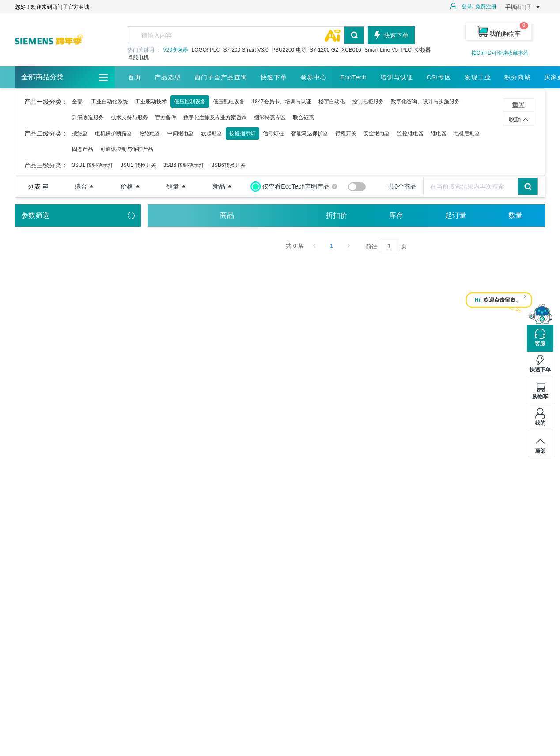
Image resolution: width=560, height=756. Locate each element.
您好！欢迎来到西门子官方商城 (52, 7)
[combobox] (246, 35)
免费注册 (486, 7)
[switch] (357, 187)
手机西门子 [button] (523, 7)
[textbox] (236, 35)
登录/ (467, 7)
